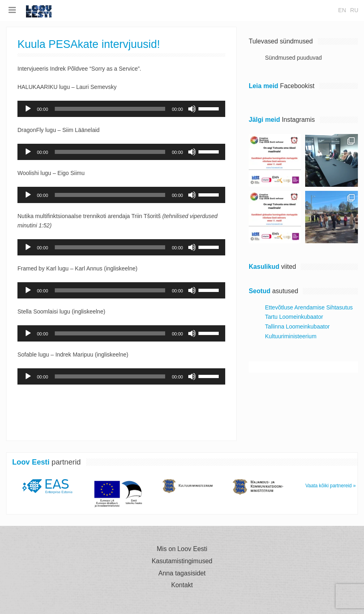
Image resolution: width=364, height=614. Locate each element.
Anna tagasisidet (182, 573)
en (342, 10)
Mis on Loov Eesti (182, 549)
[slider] (110, 109)
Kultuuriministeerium (291, 336)
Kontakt (182, 585)
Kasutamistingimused (182, 561)
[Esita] (28, 109)
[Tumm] (192, 109)
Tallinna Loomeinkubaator (297, 326)
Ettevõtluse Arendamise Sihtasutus (309, 307)
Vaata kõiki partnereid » (331, 486)
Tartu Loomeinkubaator (294, 317)
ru (354, 10)
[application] (121, 109)
